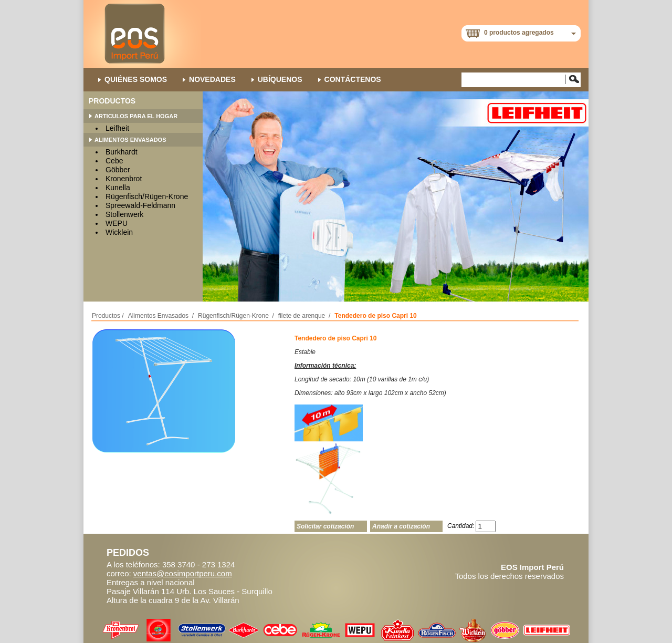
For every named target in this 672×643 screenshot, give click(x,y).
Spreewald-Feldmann (140, 205)
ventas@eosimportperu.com (183, 573)
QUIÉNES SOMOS (136, 79)
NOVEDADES (212, 79)
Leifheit (117, 128)
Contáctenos (353, 79)
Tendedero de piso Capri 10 (375, 316)
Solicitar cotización (325, 526)
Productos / (108, 316)
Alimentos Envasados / (161, 316)
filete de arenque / (304, 316)
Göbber (118, 170)
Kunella (118, 188)
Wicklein (119, 232)
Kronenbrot (124, 179)
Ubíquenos (280, 79)
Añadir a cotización (401, 526)
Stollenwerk (124, 214)
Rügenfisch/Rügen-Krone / (236, 316)
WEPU (117, 223)
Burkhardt (122, 152)
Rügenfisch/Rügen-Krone (147, 196)
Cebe (114, 161)
